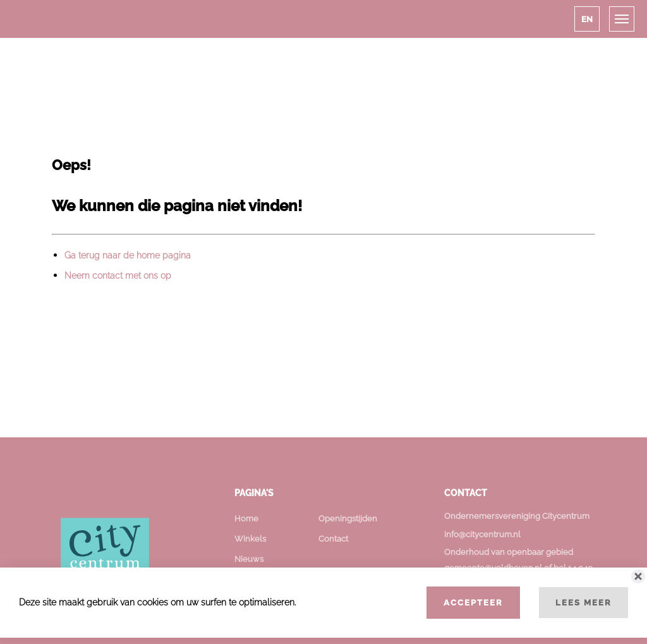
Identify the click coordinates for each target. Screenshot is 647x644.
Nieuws (249, 559)
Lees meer (584, 602)
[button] (587, 19)
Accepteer (473, 602)
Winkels (250, 539)
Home (246, 519)
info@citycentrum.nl (482, 534)
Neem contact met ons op (118, 276)
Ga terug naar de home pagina (128, 255)
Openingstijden (348, 519)
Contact (333, 539)
